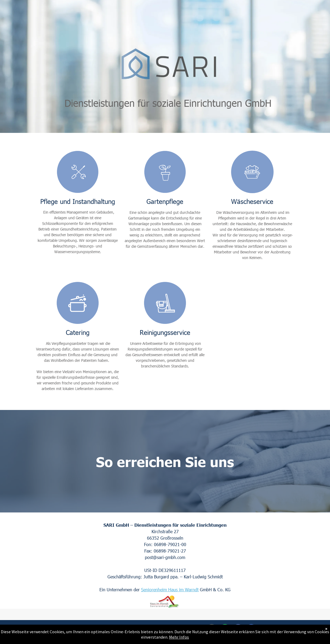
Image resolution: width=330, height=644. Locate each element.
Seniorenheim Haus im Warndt (170, 590)
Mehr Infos (179, 637)
